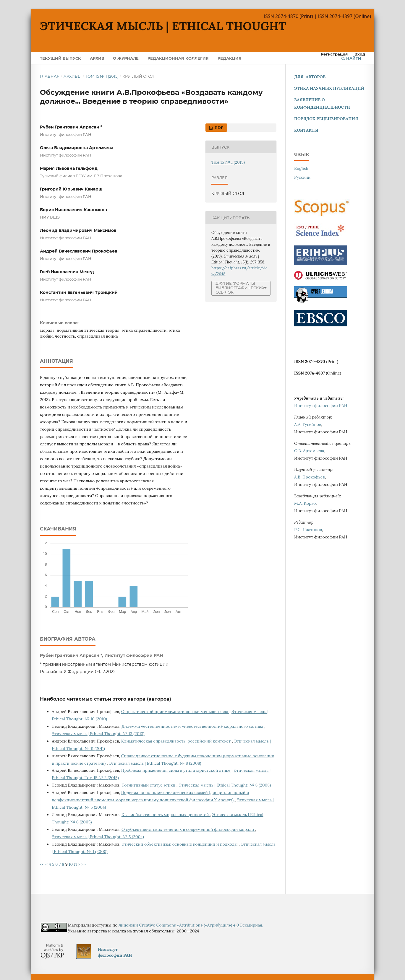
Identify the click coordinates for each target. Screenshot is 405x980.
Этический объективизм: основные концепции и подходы (180, 844)
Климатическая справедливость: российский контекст (176, 741)
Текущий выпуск (60, 58)
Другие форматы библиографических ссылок (240, 288)
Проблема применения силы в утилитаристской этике (176, 770)
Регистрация (334, 54)
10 (71, 864)
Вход (360, 54)
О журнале (126, 58)
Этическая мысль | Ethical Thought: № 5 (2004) (98, 837)
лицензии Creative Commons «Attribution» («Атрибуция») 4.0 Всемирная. (191, 925)
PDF (218, 128)
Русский (302, 177)
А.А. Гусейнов (308, 424)
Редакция (230, 58)
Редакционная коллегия (178, 58)
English (301, 168)
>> (84, 864)
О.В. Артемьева (309, 451)
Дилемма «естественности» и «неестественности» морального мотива (193, 726)
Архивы (73, 76)
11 (75, 864)
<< (42, 864)
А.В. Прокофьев (310, 477)
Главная (50, 76)
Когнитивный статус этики (149, 785)
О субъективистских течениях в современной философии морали (188, 829)
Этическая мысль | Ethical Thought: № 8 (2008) (155, 763)
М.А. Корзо (305, 503)
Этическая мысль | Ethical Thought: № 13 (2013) (98, 734)
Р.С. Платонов (308, 530)
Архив (97, 58)
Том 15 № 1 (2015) (102, 76)
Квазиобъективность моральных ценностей (166, 815)
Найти (351, 58)
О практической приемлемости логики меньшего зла (175, 712)
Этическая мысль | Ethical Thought (163, 26)
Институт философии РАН (321, 406)
